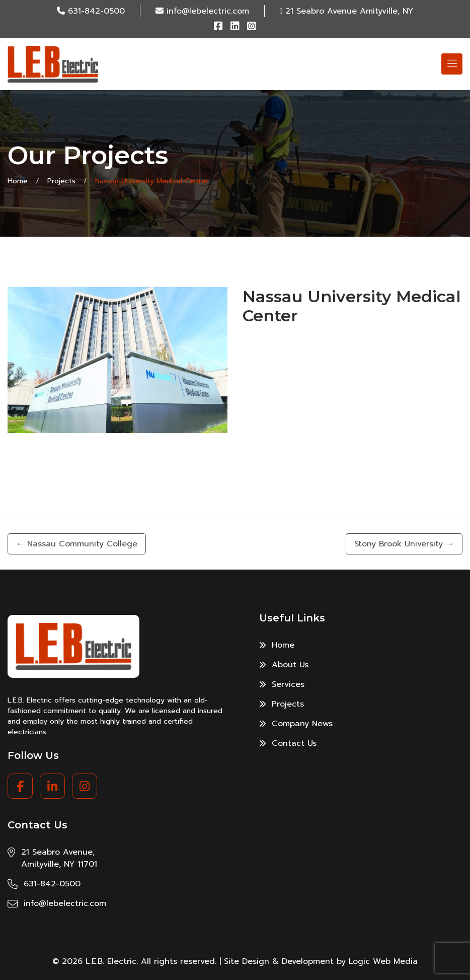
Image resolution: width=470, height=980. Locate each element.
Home (18, 181)
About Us (284, 665)
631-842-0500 (96, 11)
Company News (296, 724)
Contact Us (288, 743)
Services (282, 684)
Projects (61, 181)
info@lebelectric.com (208, 11)
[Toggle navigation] (452, 64)
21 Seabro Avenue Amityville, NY (349, 11)
